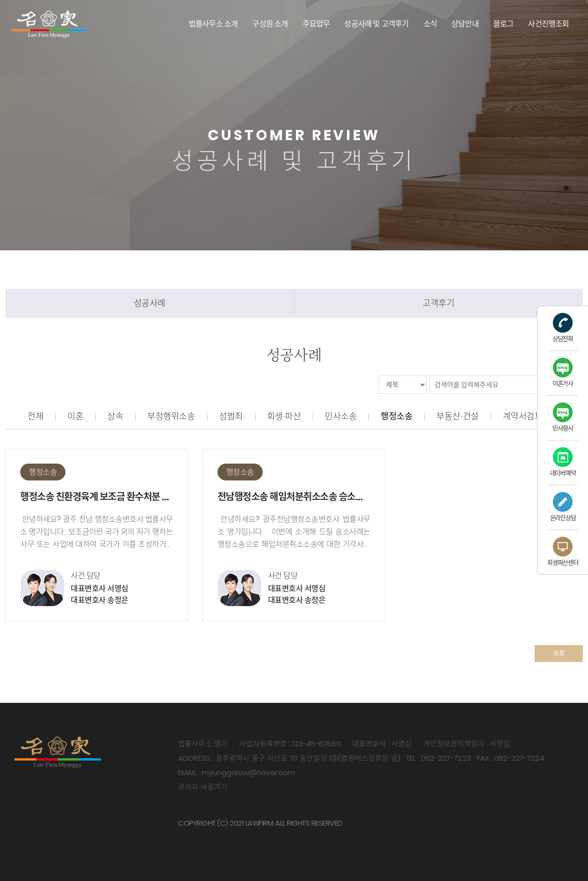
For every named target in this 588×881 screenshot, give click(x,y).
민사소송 (341, 416)
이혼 (75, 416)
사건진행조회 (548, 24)
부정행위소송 (171, 416)
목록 (559, 653)
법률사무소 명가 (49, 24)
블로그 (504, 24)
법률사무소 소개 (213, 24)
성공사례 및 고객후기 (376, 24)
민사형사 (563, 418)
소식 (430, 24)
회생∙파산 (284, 416)
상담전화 (563, 328)
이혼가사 (563, 373)
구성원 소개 (270, 24)
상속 (115, 416)
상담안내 (465, 24)
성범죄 (231, 416)
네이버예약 (563, 462)
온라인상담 (563, 507)
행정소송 (396, 416)
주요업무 (316, 24)
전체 (35, 416)
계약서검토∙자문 (532, 416)
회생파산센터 (562, 552)
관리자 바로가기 (203, 787)
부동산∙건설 (457, 416)
